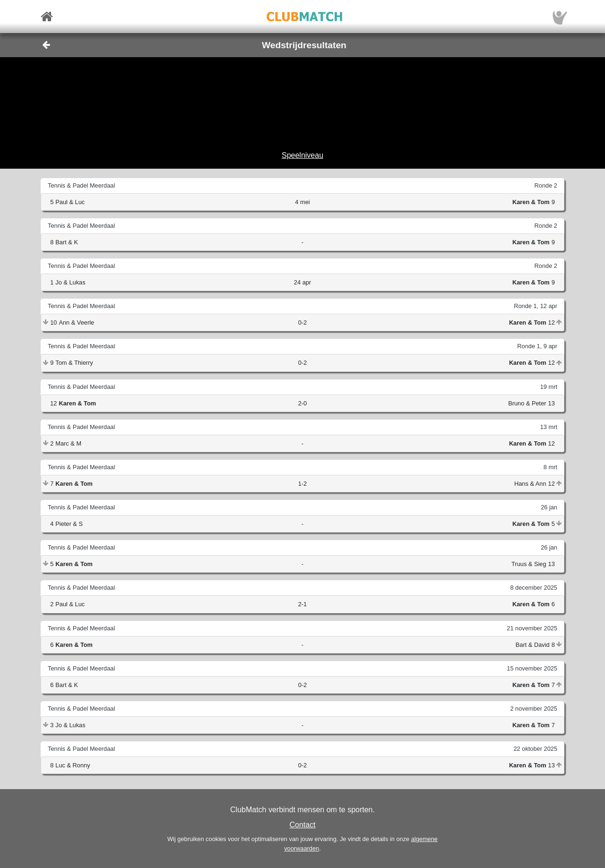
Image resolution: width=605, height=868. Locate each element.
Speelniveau (302, 155)
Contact (302, 825)
